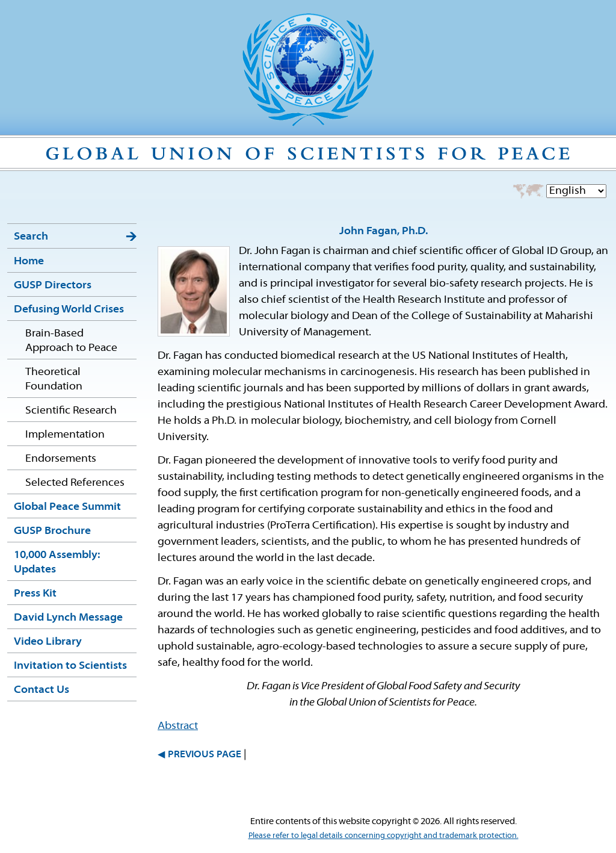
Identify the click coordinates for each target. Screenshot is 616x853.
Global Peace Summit (67, 507)
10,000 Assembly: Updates (57, 563)
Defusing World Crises (69, 310)
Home (29, 262)
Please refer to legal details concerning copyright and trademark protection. (383, 836)
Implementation (65, 435)
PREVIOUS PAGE (205, 755)
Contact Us (42, 690)
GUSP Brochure (52, 531)
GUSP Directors (53, 286)
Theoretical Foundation (54, 380)
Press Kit (35, 594)
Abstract (178, 726)
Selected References (75, 483)
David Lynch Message (68, 618)
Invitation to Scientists (70, 666)
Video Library (48, 642)
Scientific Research (71, 411)
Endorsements (61, 459)
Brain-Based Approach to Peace (71, 341)
